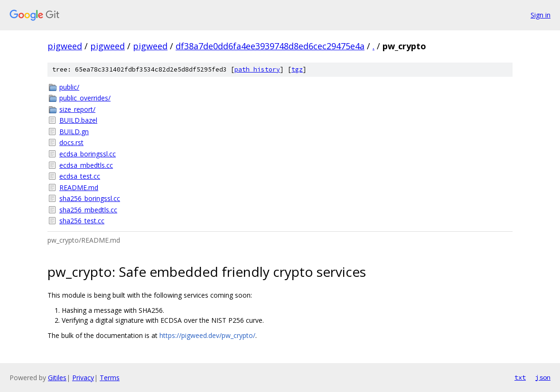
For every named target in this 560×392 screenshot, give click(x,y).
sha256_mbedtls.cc (88, 210)
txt (520, 377)
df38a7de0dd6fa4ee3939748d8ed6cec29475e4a (270, 46)
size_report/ (77, 109)
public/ (69, 87)
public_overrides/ (85, 98)
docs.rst (71, 142)
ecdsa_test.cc (80, 176)
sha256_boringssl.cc (90, 198)
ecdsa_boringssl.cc (88, 154)
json (543, 377)
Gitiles (57, 378)
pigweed (65, 46)
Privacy (83, 378)
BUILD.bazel (78, 120)
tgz (297, 69)
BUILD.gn (74, 132)
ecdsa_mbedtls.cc (86, 165)
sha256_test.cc (82, 221)
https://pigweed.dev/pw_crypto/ (207, 335)
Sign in (541, 15)
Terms (110, 378)
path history (257, 69)
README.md (79, 187)
